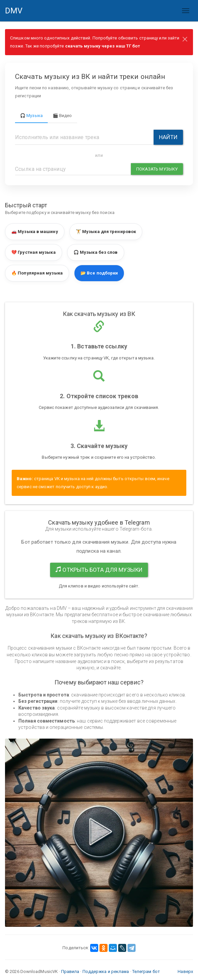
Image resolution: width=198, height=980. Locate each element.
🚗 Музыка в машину (35, 232)
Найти (168, 137)
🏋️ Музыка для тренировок (106, 232)
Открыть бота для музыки (99, 570)
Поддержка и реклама (106, 971)
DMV (16, 14)
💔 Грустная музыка (34, 252)
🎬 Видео (62, 116)
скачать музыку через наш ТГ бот (103, 46)
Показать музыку (157, 169)
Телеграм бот (146, 971)
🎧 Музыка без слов (96, 252)
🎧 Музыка (31, 116)
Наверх (185, 971)
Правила (70, 971)
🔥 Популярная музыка (37, 273)
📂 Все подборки (99, 273)
